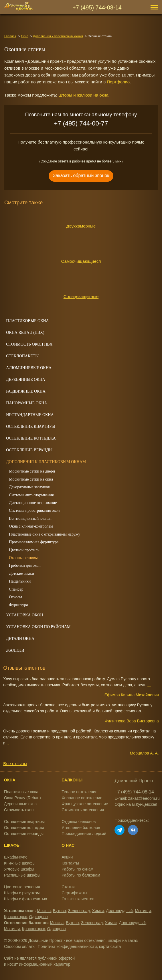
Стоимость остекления (83, 810)
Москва (44, 911)
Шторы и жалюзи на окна (83, 95)
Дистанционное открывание (33, 503)
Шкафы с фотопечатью (25, 899)
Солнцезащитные (81, 296)
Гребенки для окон (25, 566)
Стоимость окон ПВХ (29, 344)
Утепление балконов (81, 828)
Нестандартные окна (30, 415)
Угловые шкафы (19, 869)
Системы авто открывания (31, 495)
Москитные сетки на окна (31, 479)
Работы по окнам (77, 869)
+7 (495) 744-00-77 (81, 123)
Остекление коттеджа (31, 438)
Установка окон (24, 615)
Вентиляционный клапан (30, 519)
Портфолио (118, 82)
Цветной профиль (24, 550)
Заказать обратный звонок (81, 176)
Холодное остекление (82, 798)
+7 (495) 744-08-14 (97, 7)
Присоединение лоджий (84, 834)
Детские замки (21, 574)
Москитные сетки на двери (32, 471)
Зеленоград (79, 911)
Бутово (59, 911)
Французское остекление (85, 804)
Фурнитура (18, 605)
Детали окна (20, 639)
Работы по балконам (81, 875)
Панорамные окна (26, 403)
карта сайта (110, 946)
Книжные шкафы (20, 863)
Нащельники (20, 581)
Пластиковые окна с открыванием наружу (45, 534)
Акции (67, 857)
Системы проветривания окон (34, 510)
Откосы (15, 597)
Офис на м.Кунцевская (136, 804)
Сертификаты (74, 893)
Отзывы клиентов (78, 899)
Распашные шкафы (22, 875)
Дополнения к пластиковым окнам (58, 36)
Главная (10, 36)
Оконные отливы (23, 558)
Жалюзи (15, 650)
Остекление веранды (29, 450)
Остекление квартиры (30, 427)
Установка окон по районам (38, 627)
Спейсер (16, 589)
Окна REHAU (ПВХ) (25, 333)
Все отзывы (15, 764)
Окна (25, 36)
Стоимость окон (19, 810)
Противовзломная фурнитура (34, 542)
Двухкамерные (81, 226)
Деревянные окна (26, 380)
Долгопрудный (119, 911)
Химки (98, 911)
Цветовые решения (22, 887)
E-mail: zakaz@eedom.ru (137, 798)
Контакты (70, 863)
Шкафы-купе (16, 857)
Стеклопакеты (22, 356)
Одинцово (38, 917)
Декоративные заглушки (30, 487)
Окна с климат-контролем (31, 526)
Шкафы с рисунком (22, 893)
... (149, 685)
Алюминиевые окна (29, 368)
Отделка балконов (79, 822)
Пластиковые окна (27, 321)
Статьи (68, 887)
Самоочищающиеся (81, 261)
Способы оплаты (20, 946)
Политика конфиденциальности (67, 946)
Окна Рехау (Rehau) (22, 798)
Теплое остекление (79, 792)
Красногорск (15, 917)
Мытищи (143, 911)
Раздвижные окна (26, 391)
